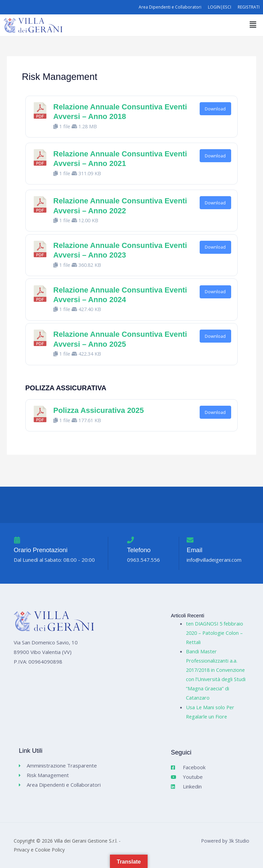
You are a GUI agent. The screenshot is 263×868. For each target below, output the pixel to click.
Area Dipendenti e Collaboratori (170, 7)
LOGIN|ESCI (220, 7)
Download (215, 109)
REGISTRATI (249, 7)
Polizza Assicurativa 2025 (99, 410)
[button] (253, 24)
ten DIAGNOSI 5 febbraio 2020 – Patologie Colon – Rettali (215, 633)
